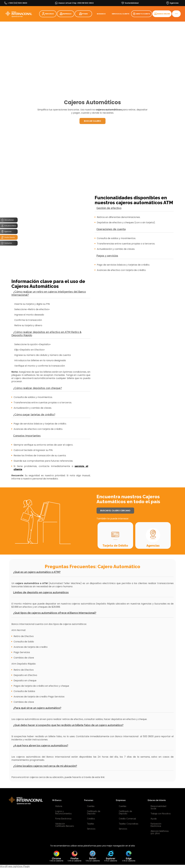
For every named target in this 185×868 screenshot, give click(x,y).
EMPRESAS (66, 14)
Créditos (91, 819)
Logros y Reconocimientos (63, 812)
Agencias (153, 546)
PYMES (83, 14)
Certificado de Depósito (94, 812)
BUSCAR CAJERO (92, 121)
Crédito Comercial (127, 819)
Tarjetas (91, 824)
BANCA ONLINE (162, 14)
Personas (89, 800)
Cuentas (91, 806)
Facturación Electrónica (156, 825)
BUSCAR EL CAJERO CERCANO (115, 511)
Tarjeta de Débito (115, 546)
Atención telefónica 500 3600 (160, 832)
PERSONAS (48, 14)
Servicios (91, 829)
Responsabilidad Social (158, 807)
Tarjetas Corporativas (129, 824)
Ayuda (154, 819)
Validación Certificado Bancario (65, 825)
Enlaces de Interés (157, 800)
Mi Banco (57, 800)
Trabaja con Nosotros (161, 814)
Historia (59, 806)
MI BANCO (101, 14)
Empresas (121, 800)
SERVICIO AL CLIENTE (120, 14)
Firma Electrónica (63, 819)
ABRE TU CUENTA (141, 14)
